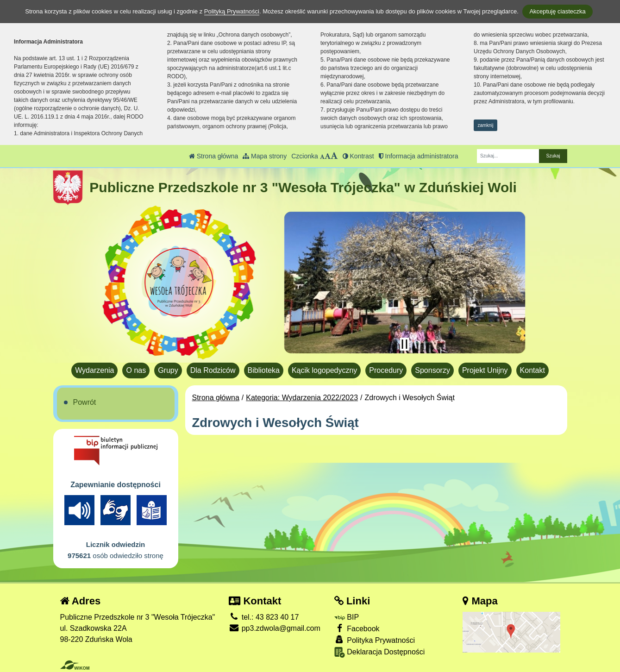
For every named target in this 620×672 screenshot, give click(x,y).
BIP (347, 617)
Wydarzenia (94, 370)
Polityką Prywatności (232, 11)
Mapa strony (265, 156)
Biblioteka (264, 370)
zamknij (486, 125)
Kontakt (532, 370)
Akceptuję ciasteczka (557, 11)
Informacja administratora (419, 156)
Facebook (357, 628)
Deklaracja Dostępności (380, 652)
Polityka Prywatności (375, 640)
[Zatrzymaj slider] (405, 344)
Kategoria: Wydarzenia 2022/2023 (302, 398)
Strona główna (213, 156)
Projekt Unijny (485, 370)
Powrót (85, 402)
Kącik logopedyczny (324, 370)
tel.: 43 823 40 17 (264, 617)
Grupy (168, 370)
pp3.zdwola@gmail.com (275, 628)
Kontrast (358, 156)
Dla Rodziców (213, 370)
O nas (136, 370)
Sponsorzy (432, 370)
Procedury (386, 370)
